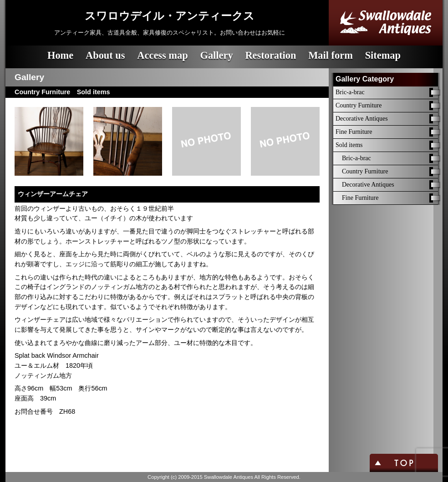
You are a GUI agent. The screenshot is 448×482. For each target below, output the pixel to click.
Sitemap (383, 55)
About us (105, 55)
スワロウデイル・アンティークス (170, 16)
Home (60, 55)
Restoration (270, 55)
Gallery (216, 55)
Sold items (349, 145)
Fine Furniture (354, 132)
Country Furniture (359, 105)
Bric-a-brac (350, 92)
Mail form (331, 55)
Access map (162, 55)
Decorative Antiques (362, 119)
